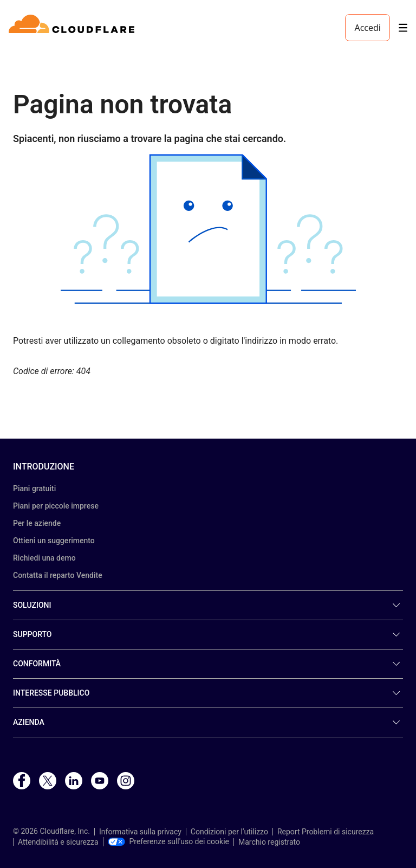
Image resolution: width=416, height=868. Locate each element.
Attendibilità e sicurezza (58, 842)
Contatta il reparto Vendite (58, 575)
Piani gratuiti (34, 488)
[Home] (73, 28)
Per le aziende (37, 523)
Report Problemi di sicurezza (326, 832)
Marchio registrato (269, 842)
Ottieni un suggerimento (54, 541)
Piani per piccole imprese (56, 506)
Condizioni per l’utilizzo (229, 832)
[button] (208, 229)
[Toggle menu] (403, 28)
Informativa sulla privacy (140, 832)
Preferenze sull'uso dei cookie (169, 841)
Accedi (368, 28)
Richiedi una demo (44, 558)
